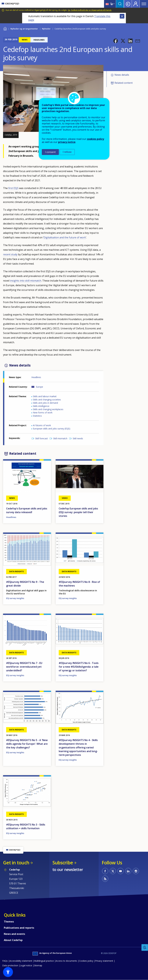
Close (122, 16)
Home (5, 28)
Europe (39, 387)
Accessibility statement (21, 961)
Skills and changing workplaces (48, 409)
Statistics (37, 416)
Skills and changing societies (47, 400)
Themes (9, 922)
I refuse (67, 152)
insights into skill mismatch (26, 281)
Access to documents (66, 961)
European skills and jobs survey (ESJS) (52, 429)
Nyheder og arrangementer (24, 29)
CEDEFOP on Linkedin (128, 871)
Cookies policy (86, 961)
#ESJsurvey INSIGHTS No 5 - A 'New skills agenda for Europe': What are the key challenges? (27, 744)
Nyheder (46, 29)
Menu (144, 4)
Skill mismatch (60, 438)
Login (128, 4)
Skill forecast (41, 438)
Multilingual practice (44, 961)
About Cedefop (13, 940)
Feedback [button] (145, 948)
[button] (116, 41)
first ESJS (13, 188)
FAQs (5, 961)
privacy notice (67, 142)
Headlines (36, 377)
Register (136, 4)
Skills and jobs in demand (45, 403)
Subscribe (63, 863)
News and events (14, 934)
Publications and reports (19, 928)
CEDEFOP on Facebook (105, 871)
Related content (124, 83)
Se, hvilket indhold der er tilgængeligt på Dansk (90, 10)
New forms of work (43, 413)
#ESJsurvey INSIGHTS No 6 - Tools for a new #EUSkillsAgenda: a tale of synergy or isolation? (79, 667)
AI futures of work (42, 425)
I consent (50, 152)
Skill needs (78, 438)
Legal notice (26, 965)
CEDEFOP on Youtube (120, 871)
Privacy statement (104, 961)
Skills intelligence (41, 406)
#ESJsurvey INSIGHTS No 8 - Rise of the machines (79, 584)
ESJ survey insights (15, 598)
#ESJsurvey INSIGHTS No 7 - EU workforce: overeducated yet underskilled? (24, 667)
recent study (10, 254)
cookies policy (95, 139)
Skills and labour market (45, 396)
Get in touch (16, 863)
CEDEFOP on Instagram (136, 871)
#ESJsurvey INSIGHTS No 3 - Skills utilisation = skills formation (26, 826)
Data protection (10, 965)
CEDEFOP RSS (105, 879)
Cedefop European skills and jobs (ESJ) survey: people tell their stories (78, 512)
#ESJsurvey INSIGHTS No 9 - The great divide (25, 584)
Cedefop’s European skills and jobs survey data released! (27, 510)
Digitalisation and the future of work (65, 237)
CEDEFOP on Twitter (113, 871)
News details (122, 75)
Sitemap (38, 965)
